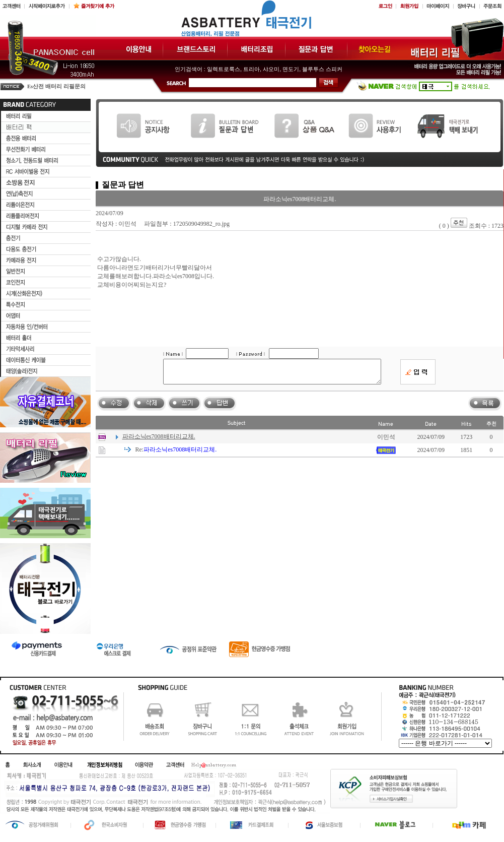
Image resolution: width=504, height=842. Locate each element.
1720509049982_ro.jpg (201, 224)
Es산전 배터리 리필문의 (56, 86)
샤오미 (271, 69)
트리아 (251, 69)
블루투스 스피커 (322, 69)
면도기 (291, 69)
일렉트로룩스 (224, 69)
